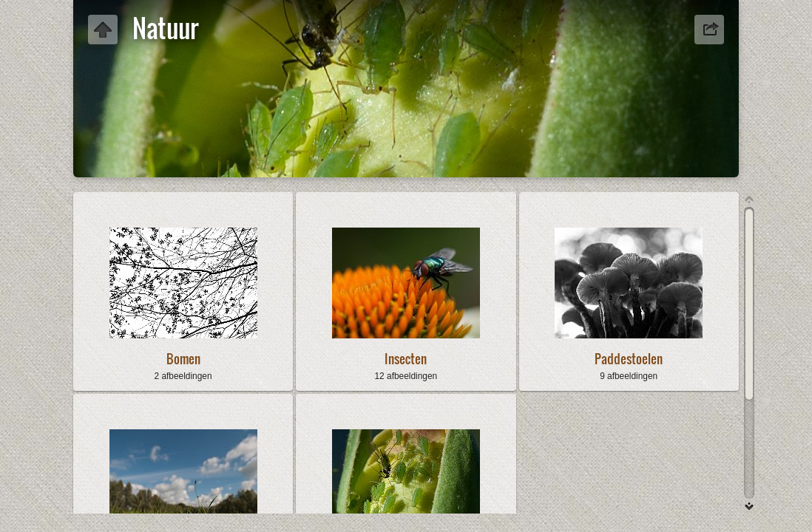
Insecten (406, 359)
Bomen (183, 359)
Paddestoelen (629, 359)
